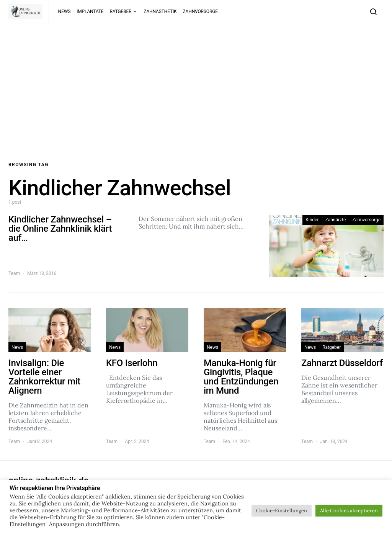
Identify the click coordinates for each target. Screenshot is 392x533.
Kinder (312, 220)
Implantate (90, 11)
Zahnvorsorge (200, 11)
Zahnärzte (336, 220)
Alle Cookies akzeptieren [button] (349, 511)
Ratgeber (121, 11)
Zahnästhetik (160, 11)
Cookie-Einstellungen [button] (282, 511)
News (65, 11)
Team (14, 273)
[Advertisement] (196, 92)
